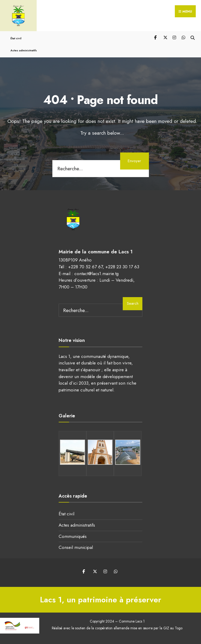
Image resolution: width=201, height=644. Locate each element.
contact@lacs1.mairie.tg (96, 274)
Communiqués (73, 536)
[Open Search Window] (192, 37)
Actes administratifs (24, 50)
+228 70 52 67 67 (85, 267)
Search (133, 303)
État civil (16, 38)
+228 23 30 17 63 (122, 267)
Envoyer (134, 161)
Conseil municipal (76, 547)
